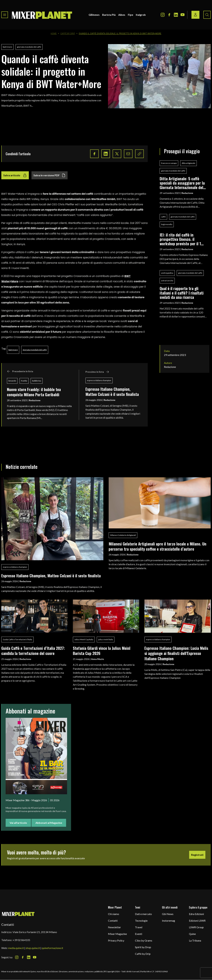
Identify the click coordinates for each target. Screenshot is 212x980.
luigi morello (167, 224)
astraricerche (167, 281)
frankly (24, 381)
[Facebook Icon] (169, 15)
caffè (163, 217)
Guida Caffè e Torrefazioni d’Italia (17, 639)
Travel (139, 927)
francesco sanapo (169, 163)
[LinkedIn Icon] (176, 15)
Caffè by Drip (68, 34)
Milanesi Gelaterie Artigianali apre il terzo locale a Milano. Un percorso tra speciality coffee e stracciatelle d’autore (158, 546)
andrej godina (167, 273)
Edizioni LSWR (197, 921)
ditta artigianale (188, 163)
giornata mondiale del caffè (29, 47)
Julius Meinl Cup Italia (84, 639)
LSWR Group (196, 927)
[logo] (42, 15)
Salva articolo (15, 175)
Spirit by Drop (143, 947)
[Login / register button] (195, 15)
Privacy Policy (116, 940)
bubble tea (37, 381)
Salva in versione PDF (50, 175)
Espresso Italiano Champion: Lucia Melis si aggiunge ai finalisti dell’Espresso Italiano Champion (176, 653)
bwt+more (7, 47)
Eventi (139, 934)
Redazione (35, 400)
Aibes (122, 15)
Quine (192, 934)
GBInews (94, 15)
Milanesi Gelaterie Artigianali (123, 535)
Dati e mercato (143, 914)
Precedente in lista (20, 371)
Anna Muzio (98, 659)
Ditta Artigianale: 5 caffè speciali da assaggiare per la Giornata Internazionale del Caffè (182, 183)
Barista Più (109, 15)
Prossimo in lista (97, 372)
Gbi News (168, 914)
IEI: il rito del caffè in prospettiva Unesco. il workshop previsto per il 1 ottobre (180, 239)
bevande (12, 381)
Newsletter (114, 927)
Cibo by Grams (144, 940)
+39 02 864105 (21, 940)
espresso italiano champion (99, 380)
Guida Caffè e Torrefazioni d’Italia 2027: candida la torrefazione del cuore (33, 651)
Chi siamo (114, 914)
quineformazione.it (52, 948)
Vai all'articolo (18, 823)
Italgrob (141, 15)
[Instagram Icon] (163, 15)
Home (54, 34)
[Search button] (207, 15)
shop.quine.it (33, 948)
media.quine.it (16, 948)
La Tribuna (195, 940)
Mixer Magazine (117, 934)
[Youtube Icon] (183, 15)
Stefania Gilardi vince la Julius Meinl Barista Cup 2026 (102, 651)
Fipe (131, 15)
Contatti (113, 921)
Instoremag (169, 921)
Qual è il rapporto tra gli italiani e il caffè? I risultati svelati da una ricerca (182, 293)
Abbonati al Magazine (49, 823)
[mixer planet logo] (18, 914)
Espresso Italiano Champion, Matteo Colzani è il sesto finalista (112, 391)
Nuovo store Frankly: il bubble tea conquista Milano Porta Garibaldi (34, 392)
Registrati (197, 855)
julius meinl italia (106, 639)
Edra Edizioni (196, 914)
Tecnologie (141, 921)
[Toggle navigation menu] (5, 15)
